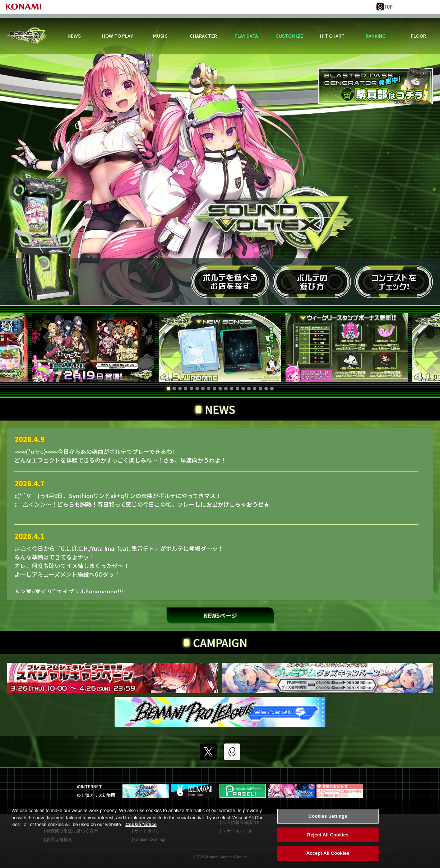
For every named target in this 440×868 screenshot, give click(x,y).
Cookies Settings (328, 819)
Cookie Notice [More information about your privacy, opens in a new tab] (141, 827)
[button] (168, 389)
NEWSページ (220, 615)
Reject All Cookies (328, 838)
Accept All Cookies (328, 856)
